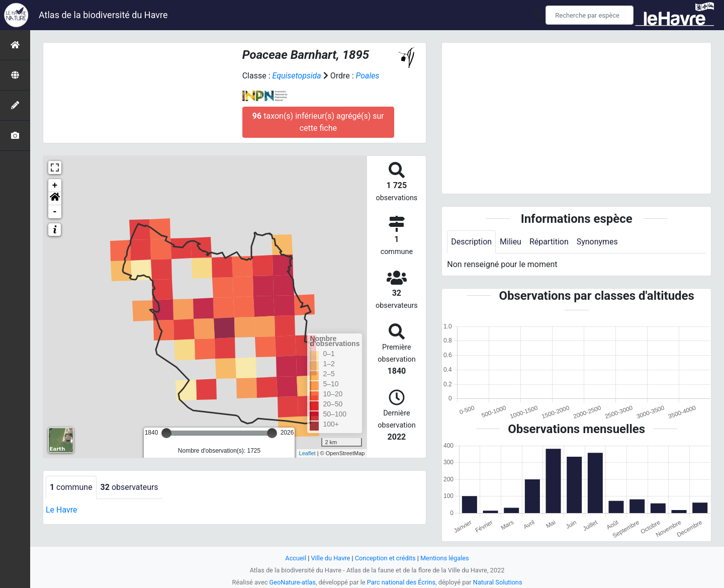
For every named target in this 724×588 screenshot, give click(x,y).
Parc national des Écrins (401, 582)
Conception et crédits (385, 558)
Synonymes (597, 242)
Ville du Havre (330, 558)
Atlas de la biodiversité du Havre (103, 15)
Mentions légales (445, 558)
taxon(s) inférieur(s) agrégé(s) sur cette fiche (318, 122)
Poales (368, 76)
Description (471, 242)
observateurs (129, 487)
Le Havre (62, 510)
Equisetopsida (297, 76)
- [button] (55, 212)
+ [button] (55, 186)
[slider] (166, 433)
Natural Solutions (498, 582)
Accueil (296, 558)
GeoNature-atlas (292, 582)
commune (71, 487)
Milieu (511, 242)
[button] (55, 199)
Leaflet (307, 453)
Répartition (549, 242)
